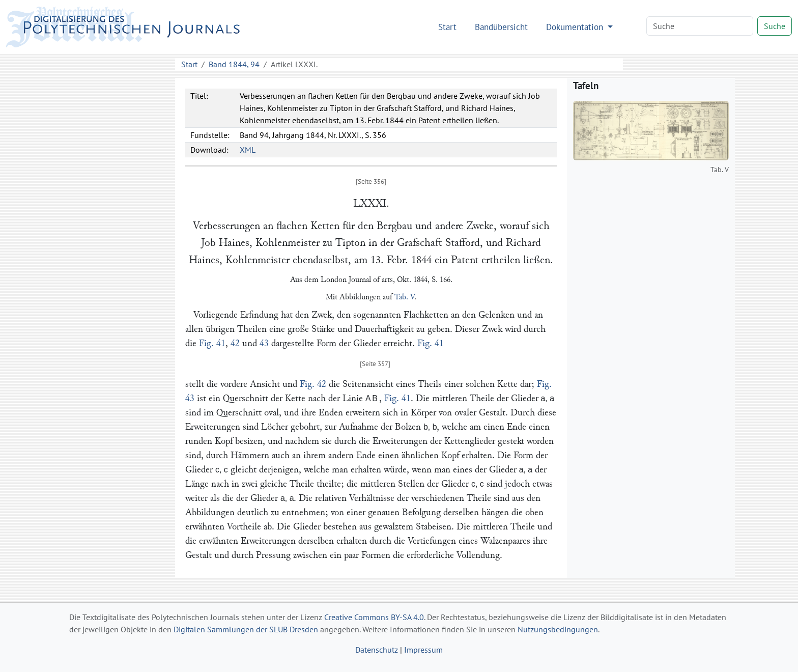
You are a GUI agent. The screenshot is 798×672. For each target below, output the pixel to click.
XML (248, 150)
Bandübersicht (501, 27)
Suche (775, 26)
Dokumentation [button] (576, 27)
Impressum (423, 650)
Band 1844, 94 (234, 64)
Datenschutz (377, 650)
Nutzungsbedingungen (558, 629)
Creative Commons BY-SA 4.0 (374, 617)
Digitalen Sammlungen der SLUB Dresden (246, 629)
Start (447, 27)
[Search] (700, 26)
